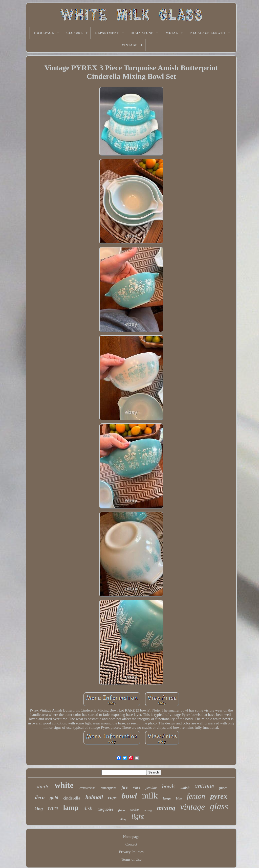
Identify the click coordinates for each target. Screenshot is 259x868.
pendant (151, 788)
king (39, 809)
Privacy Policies (131, 852)
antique (204, 786)
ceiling (123, 819)
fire (125, 787)
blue (179, 798)
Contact (131, 844)
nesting (148, 810)
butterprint (109, 788)
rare (53, 808)
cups (112, 798)
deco (40, 797)
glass (219, 806)
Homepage (131, 837)
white (64, 785)
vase (137, 787)
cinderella (72, 798)
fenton (196, 796)
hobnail (94, 797)
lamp (71, 807)
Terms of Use (131, 859)
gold (54, 798)
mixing (166, 808)
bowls (169, 786)
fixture (122, 810)
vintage (193, 807)
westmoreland (87, 788)
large (167, 798)
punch (223, 788)
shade (42, 787)
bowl (129, 796)
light (138, 816)
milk (150, 796)
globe (134, 809)
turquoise (105, 809)
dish (88, 808)
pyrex (219, 796)
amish (185, 788)
